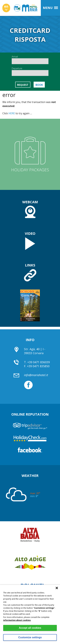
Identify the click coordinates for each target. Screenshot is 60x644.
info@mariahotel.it (36, 375)
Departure (30, 71)
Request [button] (23, 85)
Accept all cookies (30, 628)
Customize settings (30, 637)
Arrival (30, 60)
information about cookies (17, 620)
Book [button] (39, 85)
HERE (12, 113)
